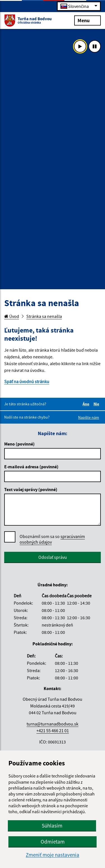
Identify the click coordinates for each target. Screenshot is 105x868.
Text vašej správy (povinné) (31, 489)
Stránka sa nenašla (44, 316)
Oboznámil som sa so (52, 539)
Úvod (12, 316)
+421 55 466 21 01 (53, 731)
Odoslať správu (53, 557)
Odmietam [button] (53, 842)
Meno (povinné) (19, 444)
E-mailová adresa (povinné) (31, 467)
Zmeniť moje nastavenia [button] (53, 855)
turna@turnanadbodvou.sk (53, 724)
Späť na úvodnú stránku (27, 381)
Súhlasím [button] (52, 826)
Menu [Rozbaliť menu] (88, 20)
